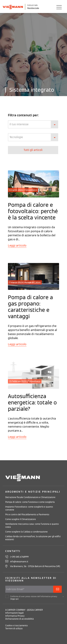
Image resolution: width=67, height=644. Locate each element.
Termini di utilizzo (14, 628)
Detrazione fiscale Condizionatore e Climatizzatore (30, 497)
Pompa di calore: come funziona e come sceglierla (30, 502)
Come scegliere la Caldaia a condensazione (26, 532)
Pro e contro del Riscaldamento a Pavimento (27, 514)
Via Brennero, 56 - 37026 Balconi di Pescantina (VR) (35, 566)
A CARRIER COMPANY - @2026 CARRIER (24, 610)
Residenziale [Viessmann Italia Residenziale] (33, 8)
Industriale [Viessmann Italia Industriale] (32, 5)
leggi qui (14, 599)
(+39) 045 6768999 (19, 557)
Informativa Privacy (15, 616)
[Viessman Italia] (13, 7)
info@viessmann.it (19, 562)
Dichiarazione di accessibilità (19, 619)
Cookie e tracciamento (16, 625)
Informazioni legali (14, 613)
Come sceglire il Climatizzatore (21, 519)
